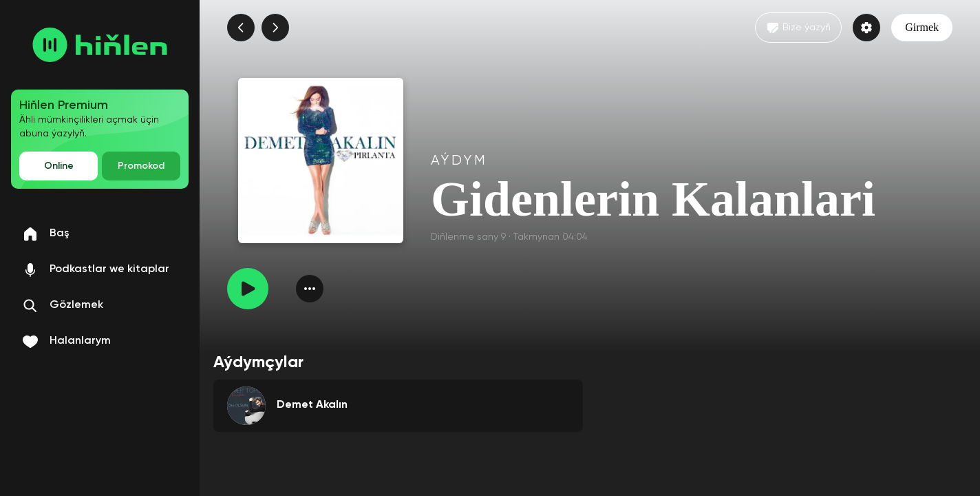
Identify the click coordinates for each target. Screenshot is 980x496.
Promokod (141, 166)
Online (59, 166)
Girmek (922, 27)
